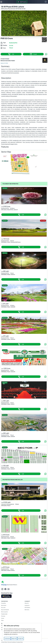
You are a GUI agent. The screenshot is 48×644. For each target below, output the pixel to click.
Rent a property (5, 612)
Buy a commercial (5, 610)
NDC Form (27, 610)
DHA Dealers (27, 607)
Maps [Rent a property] (2, 620)
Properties (3, 603)
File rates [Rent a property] (3, 616)
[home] (3, 582)
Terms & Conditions (12, 642)
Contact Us (27, 605)
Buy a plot (3, 607)
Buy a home (4, 605)
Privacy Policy (4, 642)
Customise (7, 639)
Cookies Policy (20, 642)
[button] (46, 2)
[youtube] (8, 589)
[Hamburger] (1, 2)
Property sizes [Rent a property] (4, 614)
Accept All (20, 639)
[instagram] (2, 589)
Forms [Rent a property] (3, 618)
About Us (27, 603)
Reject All (14, 639)
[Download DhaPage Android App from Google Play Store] (6, 596)
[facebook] (5, 589)
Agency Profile (4, 63)
